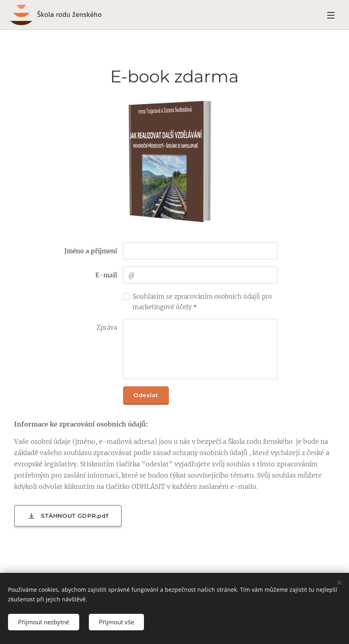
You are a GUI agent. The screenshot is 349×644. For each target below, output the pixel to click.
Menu (331, 15)
